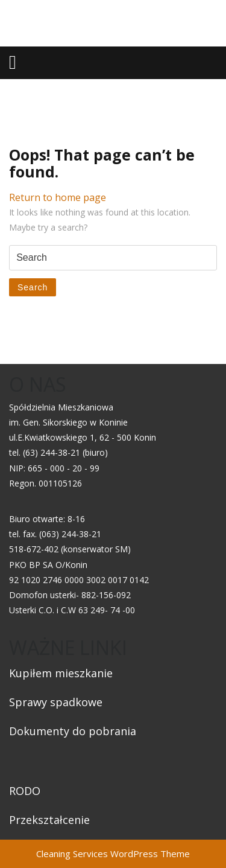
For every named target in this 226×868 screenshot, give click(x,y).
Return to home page (58, 197)
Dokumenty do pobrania (73, 731)
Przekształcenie (49, 820)
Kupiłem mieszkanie (61, 673)
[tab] (13, 62)
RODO (25, 791)
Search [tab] (33, 287)
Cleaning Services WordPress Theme (113, 854)
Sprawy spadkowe (56, 702)
